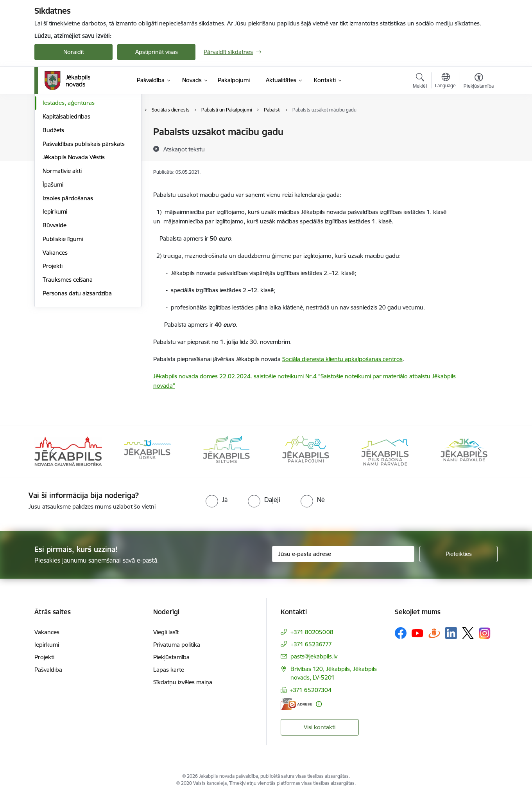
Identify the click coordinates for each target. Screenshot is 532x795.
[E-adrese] (296, 704)
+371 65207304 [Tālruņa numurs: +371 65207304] (311, 690)
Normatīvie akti (62, 255)
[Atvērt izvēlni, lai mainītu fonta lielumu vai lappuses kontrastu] (479, 82)
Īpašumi (53, 268)
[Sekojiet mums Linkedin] (451, 633)
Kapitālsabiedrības (66, 200)
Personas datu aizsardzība (77, 377)
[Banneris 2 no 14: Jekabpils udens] (147, 451)
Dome (51, 132)
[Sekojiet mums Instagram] (485, 633)
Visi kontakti (320, 727)
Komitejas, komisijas (69, 146)
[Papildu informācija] (319, 704)
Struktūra (55, 173)
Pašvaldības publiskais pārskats (84, 228)
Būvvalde (55, 309)
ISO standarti (60, 159)
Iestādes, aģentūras (69, 186)
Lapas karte (169, 670)
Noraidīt (74, 52)
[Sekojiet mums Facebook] (401, 633)
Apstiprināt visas (157, 52)
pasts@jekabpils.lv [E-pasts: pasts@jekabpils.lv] (314, 656)
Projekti (53, 350)
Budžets (53, 214)
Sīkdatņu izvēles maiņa (183, 682)
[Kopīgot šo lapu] (478, 148)
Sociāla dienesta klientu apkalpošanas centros (342, 359)
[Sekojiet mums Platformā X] (468, 633)
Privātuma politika (177, 645)
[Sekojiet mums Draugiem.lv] (434, 633)
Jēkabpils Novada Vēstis (74, 241)
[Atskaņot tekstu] (184, 149)
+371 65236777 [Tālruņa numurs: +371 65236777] (311, 644)
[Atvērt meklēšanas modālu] (420, 82)
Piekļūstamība (171, 657)
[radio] (217, 500)
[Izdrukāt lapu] (478, 129)
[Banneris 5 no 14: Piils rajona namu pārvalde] (385, 451)
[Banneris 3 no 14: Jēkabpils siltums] (226, 451)
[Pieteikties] (459, 554)
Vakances (55, 336)
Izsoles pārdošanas (68, 282)
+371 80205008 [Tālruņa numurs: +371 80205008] (312, 632)
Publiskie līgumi (63, 323)
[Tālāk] (480, 451)
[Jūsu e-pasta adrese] (343, 554)
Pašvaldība (48, 670)
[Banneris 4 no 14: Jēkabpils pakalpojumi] (306, 451)
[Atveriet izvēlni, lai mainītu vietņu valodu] (445, 81)
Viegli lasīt (166, 632)
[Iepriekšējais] (52, 451)
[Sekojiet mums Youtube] (417, 633)
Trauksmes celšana (68, 363)
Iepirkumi (55, 295)
